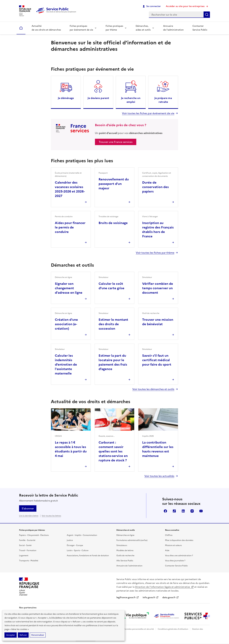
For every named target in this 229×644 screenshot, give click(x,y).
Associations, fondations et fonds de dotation (88, 556)
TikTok (174, 511)
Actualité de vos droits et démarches (46, 28)
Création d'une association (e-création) (66, 324)
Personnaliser (38, 635)
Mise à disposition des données (179, 540)
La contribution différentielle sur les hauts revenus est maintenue (158, 449)
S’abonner (28, 508)
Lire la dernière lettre (29, 516)
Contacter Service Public (200, 28)
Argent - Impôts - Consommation (82, 535)
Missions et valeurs (173, 545)
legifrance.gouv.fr (128, 597)
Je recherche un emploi (131, 100)
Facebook (165, 511)
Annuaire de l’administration (173, 28)
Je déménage (66, 98)
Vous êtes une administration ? (179, 556)
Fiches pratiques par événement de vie (81, 28)
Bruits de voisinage (113, 223)
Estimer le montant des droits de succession (113, 324)
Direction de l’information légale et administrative (164, 587)
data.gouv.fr (171, 597)
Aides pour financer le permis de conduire (70, 227)
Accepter (11, 635)
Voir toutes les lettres (51, 516)
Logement (24, 556)
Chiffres (169, 535)
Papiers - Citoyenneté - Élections (34, 535)
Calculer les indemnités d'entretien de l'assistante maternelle (66, 364)
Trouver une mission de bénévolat (158, 322)
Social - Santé (25, 545)
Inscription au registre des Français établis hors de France (158, 230)
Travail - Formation (28, 550)
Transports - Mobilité (29, 561)
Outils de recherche (125, 556)
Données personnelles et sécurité (139, 629)
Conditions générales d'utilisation (173, 629)
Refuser (23, 635)
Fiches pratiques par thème (114, 28)
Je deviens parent (98, 98)
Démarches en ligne (125, 535)
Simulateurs (122, 545)
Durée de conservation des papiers (155, 187)
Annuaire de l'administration (129, 566)
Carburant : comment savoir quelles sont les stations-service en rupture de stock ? (113, 451)
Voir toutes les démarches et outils (153, 389)
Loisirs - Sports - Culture (78, 550)
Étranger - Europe (75, 545)
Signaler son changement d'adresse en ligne (69, 288)
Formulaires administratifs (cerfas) (132, 540)
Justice (70, 540)
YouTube (201, 511)
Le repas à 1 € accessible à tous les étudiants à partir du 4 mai (71, 449)
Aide (167, 550)
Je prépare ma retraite (163, 100)
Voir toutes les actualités (159, 476)
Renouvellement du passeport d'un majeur (114, 184)
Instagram (192, 511)
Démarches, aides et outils (143, 28)
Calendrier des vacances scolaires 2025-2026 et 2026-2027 (70, 189)
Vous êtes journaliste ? (175, 561)
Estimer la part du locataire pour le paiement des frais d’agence (113, 362)
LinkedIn (183, 511)
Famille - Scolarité (27, 540)
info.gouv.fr (151, 597)
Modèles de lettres (125, 550)
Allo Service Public (125, 561)
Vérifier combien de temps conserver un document (158, 288)
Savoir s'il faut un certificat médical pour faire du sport (157, 360)
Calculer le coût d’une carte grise (111, 286)
